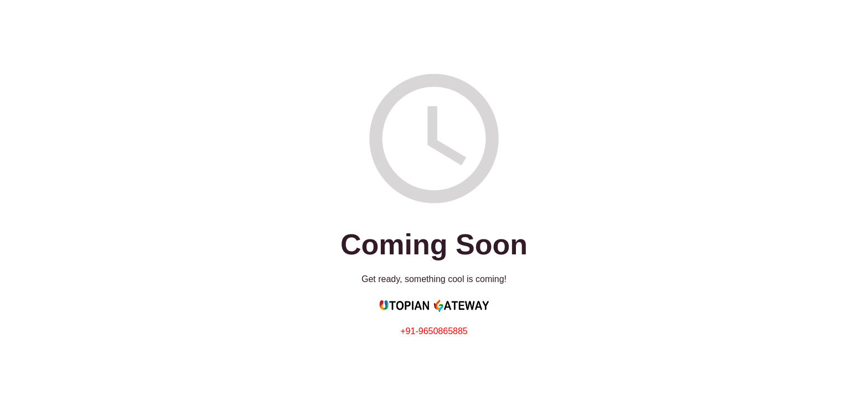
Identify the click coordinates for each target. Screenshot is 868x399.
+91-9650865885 (434, 331)
